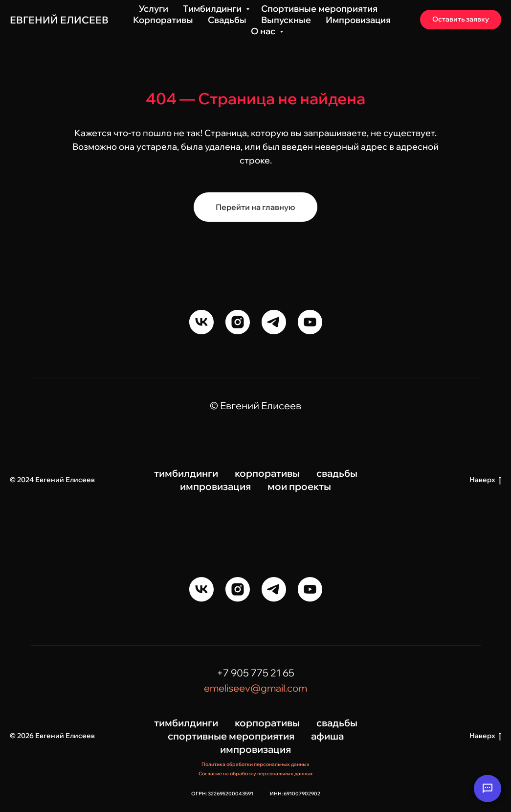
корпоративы (267, 473)
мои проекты (299, 486)
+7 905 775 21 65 (255, 673)
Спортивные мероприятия (319, 9)
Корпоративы (163, 20)
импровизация (215, 486)
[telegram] (274, 322)
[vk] (201, 322)
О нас (264, 31)
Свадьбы (227, 20)
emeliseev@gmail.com (255, 688)
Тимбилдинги (213, 9)
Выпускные (286, 20)
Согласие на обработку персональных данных (256, 774)
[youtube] (310, 322)
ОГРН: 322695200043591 (222, 794)
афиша (327, 736)
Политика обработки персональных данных (255, 764)
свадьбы (337, 473)
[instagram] (238, 322)
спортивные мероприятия (231, 736)
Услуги (154, 9)
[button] (461, 20)
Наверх (485, 480)
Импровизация (358, 20)
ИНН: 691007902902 (295, 794)
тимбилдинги (186, 473)
